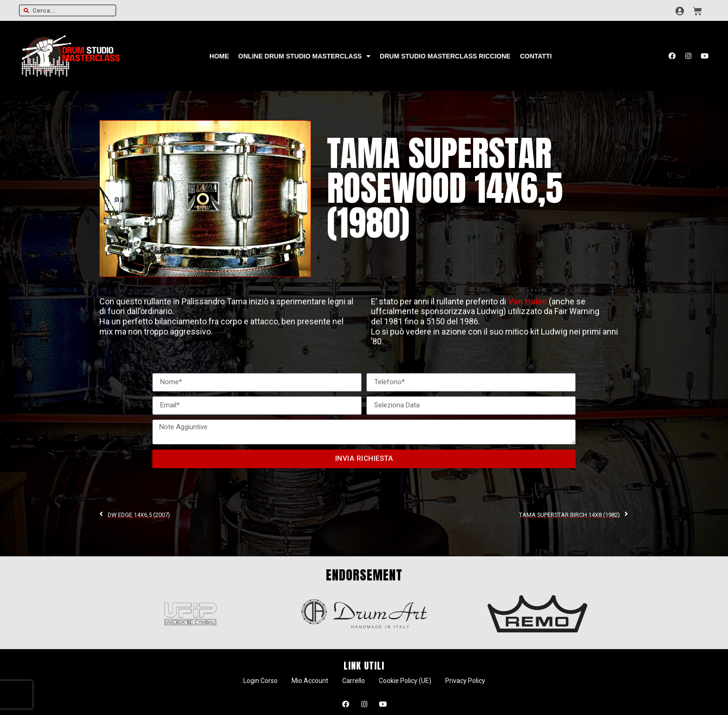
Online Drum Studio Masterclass (304, 56)
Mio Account (310, 681)
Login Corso (260, 681)
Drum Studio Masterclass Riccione (445, 56)
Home (219, 56)
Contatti (536, 56)
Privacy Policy (465, 681)
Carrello (354, 681)
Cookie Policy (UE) (405, 681)
